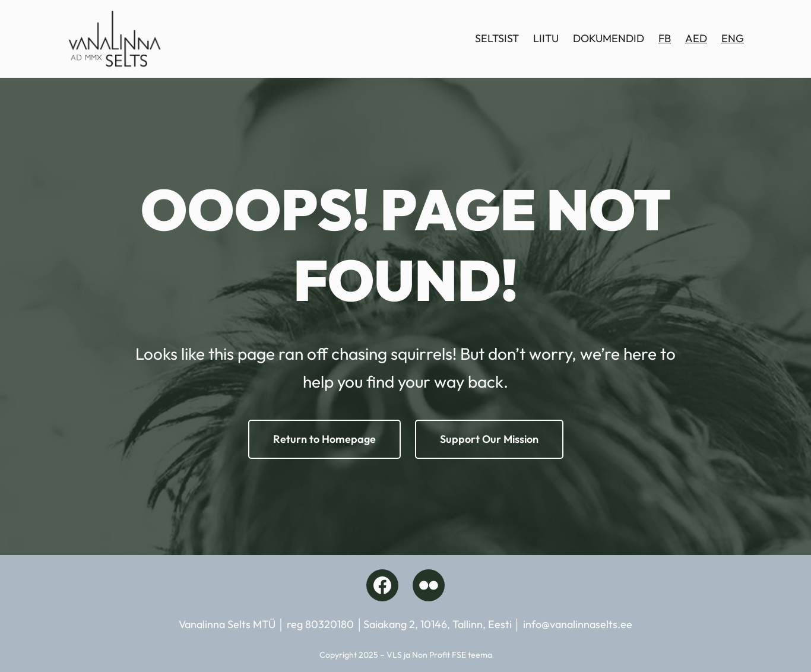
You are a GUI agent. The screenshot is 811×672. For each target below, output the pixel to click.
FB (665, 38)
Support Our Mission (489, 439)
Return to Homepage (324, 439)
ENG (733, 38)
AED (696, 38)
